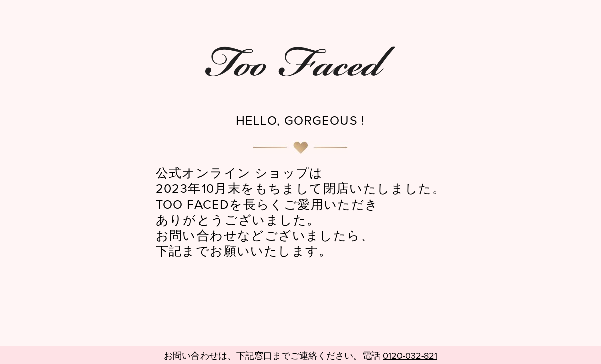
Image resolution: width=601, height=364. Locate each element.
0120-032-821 (410, 356)
